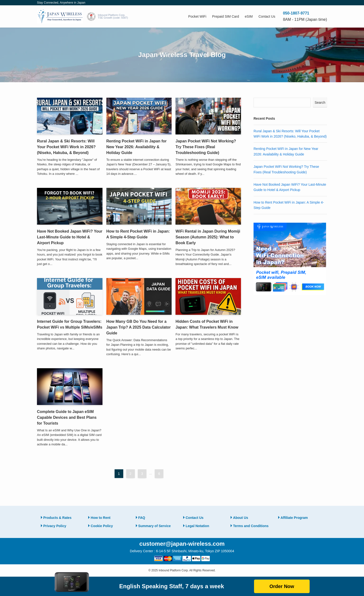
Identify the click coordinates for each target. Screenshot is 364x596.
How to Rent (101, 518)
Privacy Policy (55, 526)
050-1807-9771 (296, 13)
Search (320, 103)
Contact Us (195, 518)
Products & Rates (57, 518)
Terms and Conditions (251, 526)
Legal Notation (197, 526)
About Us (240, 518)
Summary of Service (155, 526)
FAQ (142, 518)
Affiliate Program (294, 518)
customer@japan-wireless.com (182, 544)
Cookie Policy (102, 526)
